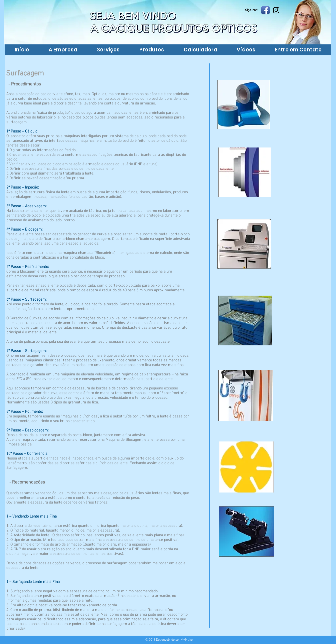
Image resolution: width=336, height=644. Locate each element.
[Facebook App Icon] (265, 10)
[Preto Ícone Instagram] (276, 10)
